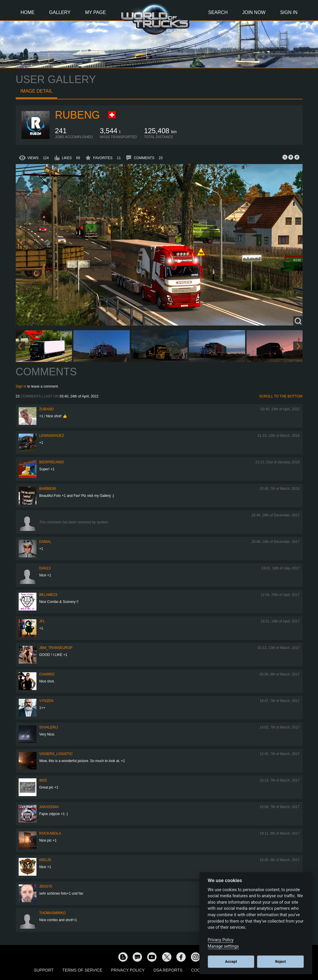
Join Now (254, 12)
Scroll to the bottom (281, 396)
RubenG (78, 115)
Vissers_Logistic (56, 754)
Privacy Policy (128, 970)
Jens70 (46, 886)
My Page (95, 12)
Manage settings (223, 946)
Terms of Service (82, 970)
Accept (231, 961)
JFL (42, 621)
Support (44, 970)
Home (28, 12)
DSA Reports (168, 970)
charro (47, 674)
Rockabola (50, 833)
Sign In (289, 12)
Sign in (21, 386)
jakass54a (49, 807)
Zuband (46, 409)
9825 (43, 780)
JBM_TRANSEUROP (56, 648)
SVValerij (49, 727)
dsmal (45, 542)
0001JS (45, 860)
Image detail (37, 91)
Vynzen (46, 701)
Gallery (60, 12)
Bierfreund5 (52, 462)
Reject (281, 961)
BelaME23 (48, 595)
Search (218, 12)
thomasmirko (53, 913)
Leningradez (52, 436)
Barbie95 (48, 489)
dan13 (45, 568)
